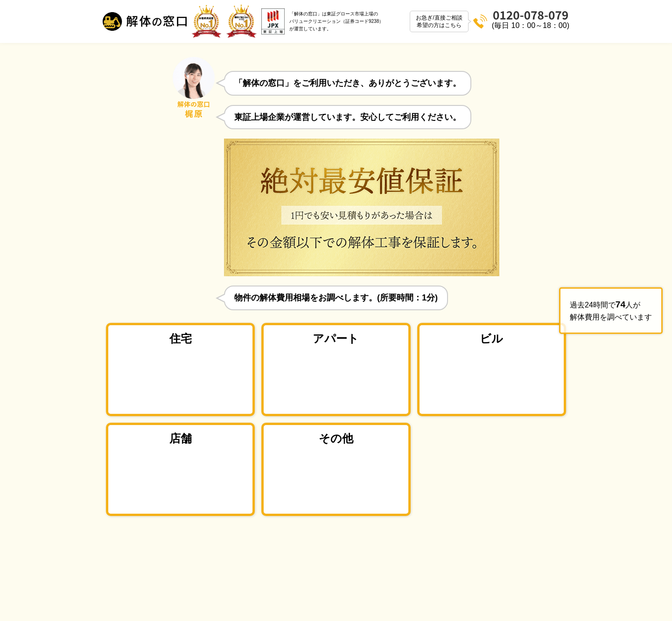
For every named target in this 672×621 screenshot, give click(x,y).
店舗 (181, 438)
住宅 (181, 338)
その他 (336, 438)
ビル (491, 338)
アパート (336, 338)
